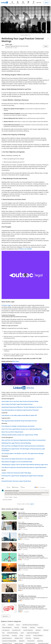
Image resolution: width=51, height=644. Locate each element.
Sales (3, 633)
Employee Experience (7, 638)
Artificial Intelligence (38, 635)
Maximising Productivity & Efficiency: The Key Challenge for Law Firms (22, 407)
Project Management (7, 627)
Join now (39, 3)
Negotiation (22, 641)
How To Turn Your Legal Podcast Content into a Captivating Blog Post (22, 429)
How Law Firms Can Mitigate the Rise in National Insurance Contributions (23, 446)
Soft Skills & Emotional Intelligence (30, 625)
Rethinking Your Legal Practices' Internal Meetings (16, 443)
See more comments (7, 500)
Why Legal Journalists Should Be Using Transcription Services (19, 421)
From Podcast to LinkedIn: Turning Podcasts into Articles (18, 426)
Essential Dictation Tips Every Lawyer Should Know (16, 481)
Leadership (32, 627)
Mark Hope (16, 361)
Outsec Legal (7, 305)
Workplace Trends (19, 638)
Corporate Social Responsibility (9, 641)
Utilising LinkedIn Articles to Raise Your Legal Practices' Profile (20, 435)
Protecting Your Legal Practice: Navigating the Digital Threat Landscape (22, 476)
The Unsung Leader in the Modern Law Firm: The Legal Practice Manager (23, 453)
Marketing (46, 630)
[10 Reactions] (37, 487)
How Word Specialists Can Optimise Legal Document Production (20, 410)
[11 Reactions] (21, 560)
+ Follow (45, 46)
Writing (21, 635)
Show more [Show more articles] (6, 616)
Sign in (47, 3)
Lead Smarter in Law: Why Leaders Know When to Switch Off (19, 415)
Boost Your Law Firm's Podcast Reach (12, 432)
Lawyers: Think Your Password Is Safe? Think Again (16, 473)
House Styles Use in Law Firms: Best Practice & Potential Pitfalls (20, 401)
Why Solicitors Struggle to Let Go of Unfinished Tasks (17, 462)
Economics (28, 635)
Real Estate (38, 630)
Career (4, 625)
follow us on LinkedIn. (26, 249)
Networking (36, 638)
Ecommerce (40, 627)
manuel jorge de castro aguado (12, 491)
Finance (18, 625)
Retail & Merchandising (13, 633)
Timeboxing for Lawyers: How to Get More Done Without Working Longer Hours (25, 465)
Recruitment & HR (16, 630)
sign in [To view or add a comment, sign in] (32, 504)
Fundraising (28, 638)
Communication (31, 641)
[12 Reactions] (21, 518)
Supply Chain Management (33, 633)
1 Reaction (15, 497)
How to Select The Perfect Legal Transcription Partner (17, 404)
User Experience (6, 630)
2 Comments (43, 487)
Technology (24, 627)
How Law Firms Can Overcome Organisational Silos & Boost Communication (24, 440)
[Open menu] (48, 39)
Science (22, 633)
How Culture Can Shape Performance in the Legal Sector (18, 459)
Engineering (40, 641)
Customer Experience (28, 630)
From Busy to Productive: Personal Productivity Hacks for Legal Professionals (24, 467)
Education (17, 627)
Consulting (14, 635)
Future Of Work (6, 635)
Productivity (11, 625)
